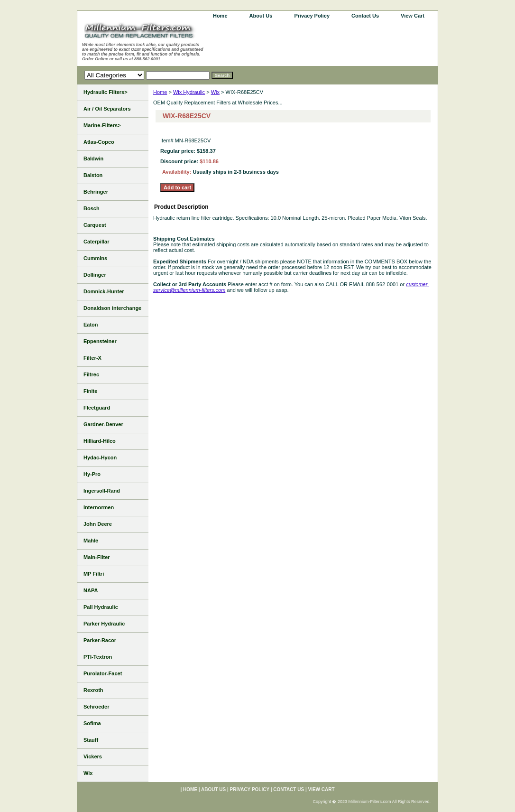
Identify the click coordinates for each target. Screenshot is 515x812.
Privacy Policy (312, 16)
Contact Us (365, 16)
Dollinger (95, 275)
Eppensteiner (100, 341)
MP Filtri (94, 574)
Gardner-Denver (103, 424)
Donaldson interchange (112, 308)
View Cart (413, 16)
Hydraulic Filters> (106, 92)
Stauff (91, 740)
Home (160, 92)
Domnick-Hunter (104, 291)
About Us (261, 16)
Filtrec (91, 374)
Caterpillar (96, 242)
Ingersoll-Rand (102, 491)
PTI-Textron (98, 657)
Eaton (91, 325)
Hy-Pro (92, 474)
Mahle (91, 541)
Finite (90, 391)
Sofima (92, 723)
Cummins (95, 258)
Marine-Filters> (102, 125)
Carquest (95, 225)
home (220, 16)
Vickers (93, 756)
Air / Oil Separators (107, 109)
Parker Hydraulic (104, 624)
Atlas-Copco (99, 142)
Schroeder (96, 707)
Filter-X (92, 358)
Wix (215, 92)
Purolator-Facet (103, 673)
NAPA (91, 590)
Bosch (92, 208)
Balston (93, 175)
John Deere (98, 524)
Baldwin (93, 159)
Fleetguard (97, 408)
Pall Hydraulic (101, 607)
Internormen (99, 507)
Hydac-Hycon (100, 457)
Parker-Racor (100, 640)
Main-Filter (97, 557)
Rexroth (93, 690)
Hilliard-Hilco (100, 441)
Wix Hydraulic (189, 92)
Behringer (96, 192)
